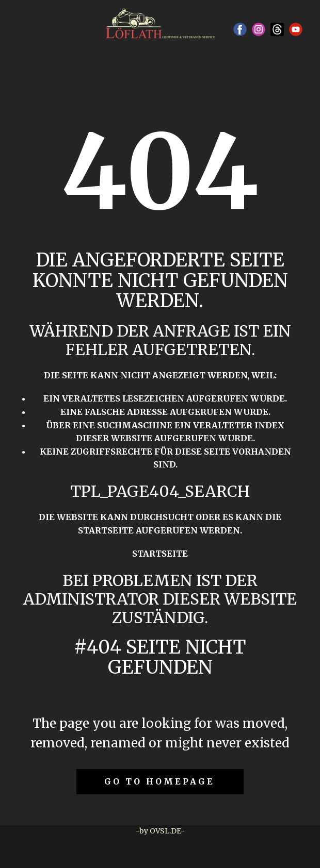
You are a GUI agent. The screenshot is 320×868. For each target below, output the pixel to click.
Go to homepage (159, 781)
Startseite (160, 554)
